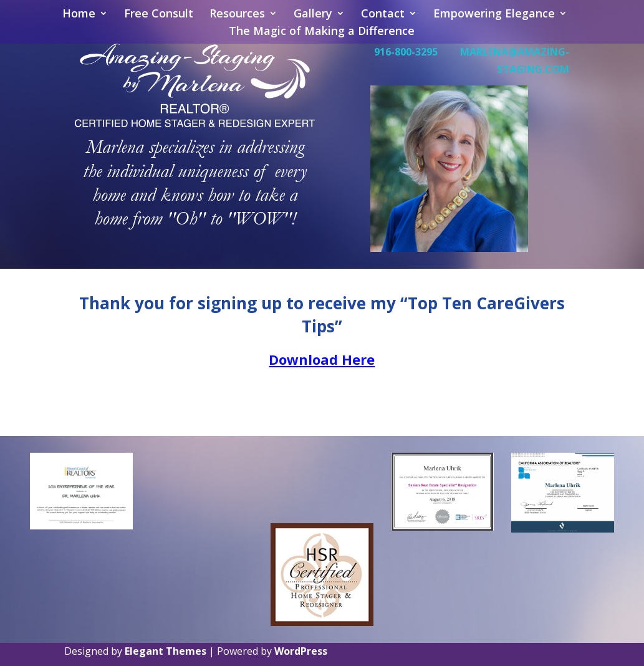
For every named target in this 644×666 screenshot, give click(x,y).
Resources (237, 15)
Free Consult (159, 15)
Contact (383, 15)
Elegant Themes (166, 651)
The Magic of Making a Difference (322, 32)
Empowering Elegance (494, 15)
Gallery (313, 15)
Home (79, 15)
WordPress (301, 651)
